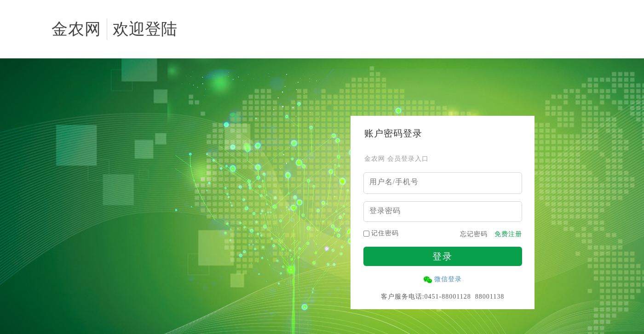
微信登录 (448, 279)
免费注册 (508, 234)
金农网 (76, 29)
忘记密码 (474, 234)
